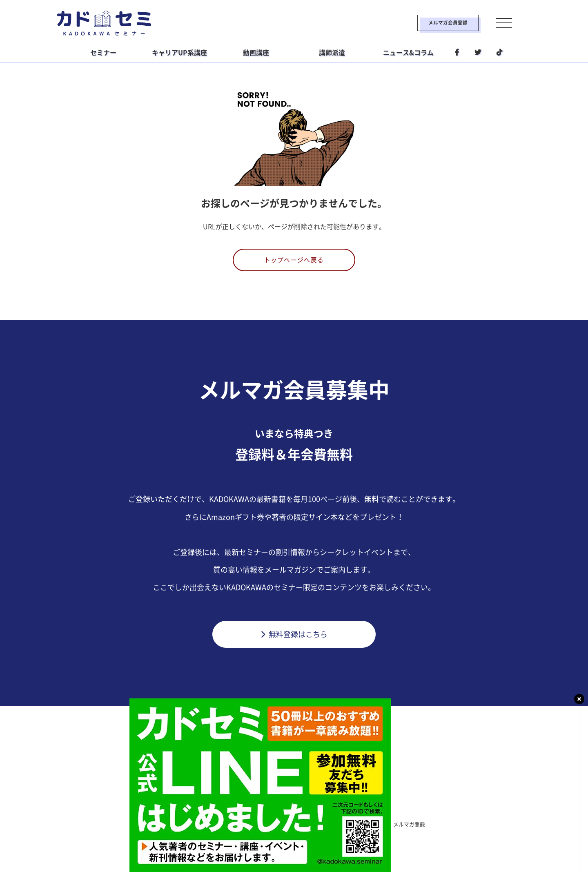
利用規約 (218, 827)
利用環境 (370, 827)
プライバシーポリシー (274, 827)
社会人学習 (342, 810)
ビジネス (243, 810)
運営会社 (331, 827)
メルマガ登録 (415, 827)
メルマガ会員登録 (428, 23)
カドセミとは (173, 827)
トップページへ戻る (294, 261)
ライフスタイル (291, 810)
